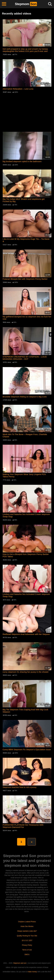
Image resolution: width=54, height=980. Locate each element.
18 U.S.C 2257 (27, 940)
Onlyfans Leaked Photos (27, 922)
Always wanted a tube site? (27, 931)
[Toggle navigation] (4, 4)
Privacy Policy (27, 945)
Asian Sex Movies (27, 926)
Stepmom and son (20, 963)
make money (32, 972)
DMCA (27, 955)
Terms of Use (27, 950)
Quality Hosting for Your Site (27, 936)
